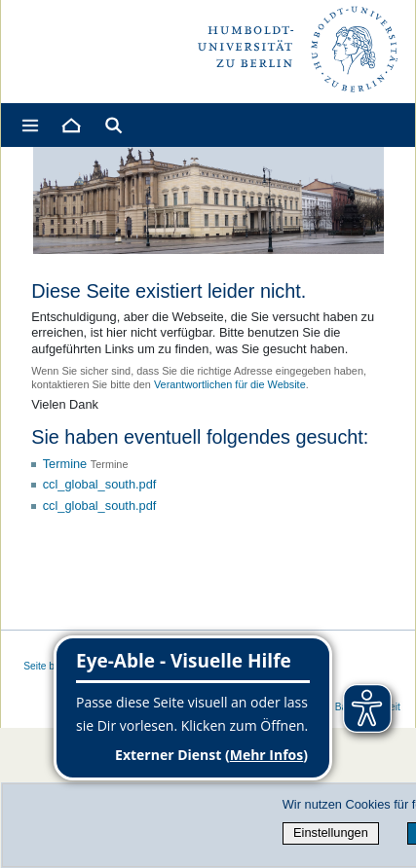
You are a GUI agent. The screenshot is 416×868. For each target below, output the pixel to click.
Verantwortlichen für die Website (230, 384)
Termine (65, 464)
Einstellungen (331, 832)
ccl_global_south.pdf (100, 484)
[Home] (70, 125)
